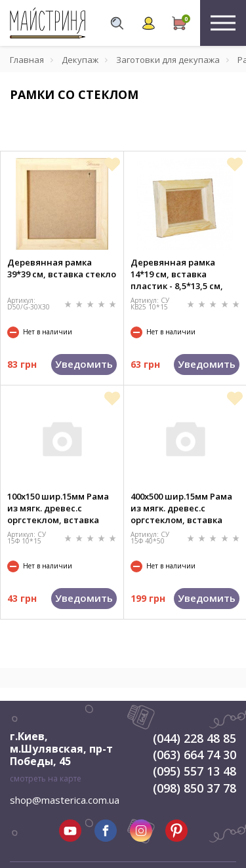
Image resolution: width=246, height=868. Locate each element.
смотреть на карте (46, 779)
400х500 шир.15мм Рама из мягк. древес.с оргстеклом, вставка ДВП (181, 508)
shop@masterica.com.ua (65, 800)
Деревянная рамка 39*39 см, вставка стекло (62, 268)
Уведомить (84, 364)
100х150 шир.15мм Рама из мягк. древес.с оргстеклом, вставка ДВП (58, 508)
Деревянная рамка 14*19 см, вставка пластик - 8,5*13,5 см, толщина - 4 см (177, 274)
